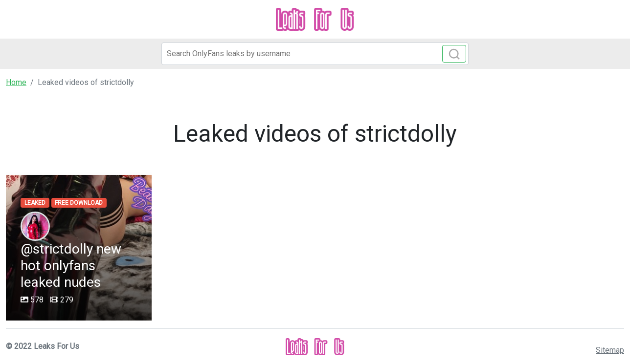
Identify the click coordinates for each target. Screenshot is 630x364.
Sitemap (610, 350)
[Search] (315, 54)
